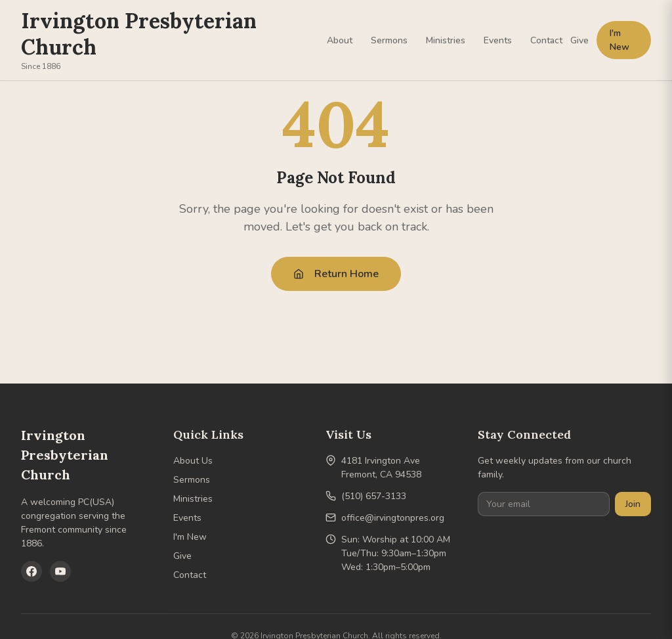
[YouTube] (60, 571)
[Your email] (544, 504)
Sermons (389, 40)
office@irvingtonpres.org (393, 518)
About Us (193, 461)
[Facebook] (31, 571)
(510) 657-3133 (374, 496)
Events (498, 40)
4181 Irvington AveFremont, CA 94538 (381, 468)
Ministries (446, 40)
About (340, 40)
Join (633, 504)
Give (579, 40)
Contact (546, 40)
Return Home (336, 274)
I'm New (619, 40)
